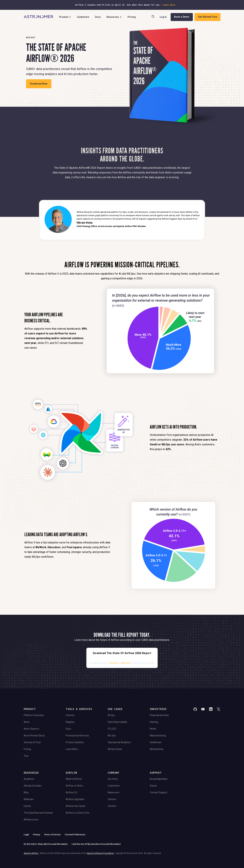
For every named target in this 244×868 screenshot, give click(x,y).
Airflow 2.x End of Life (77, 813)
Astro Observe (31, 729)
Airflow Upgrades (75, 799)
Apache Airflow (31, 853)
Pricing (132, 17)
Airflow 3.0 (72, 792)
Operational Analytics (119, 742)
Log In (163, 17)
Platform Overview (34, 715)
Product (65, 17)
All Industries (157, 749)
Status (153, 786)
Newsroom (114, 792)
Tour (26, 756)
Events (27, 806)
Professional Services (77, 736)
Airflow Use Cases (75, 806)
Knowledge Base (159, 779)
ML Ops (112, 736)
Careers (112, 799)
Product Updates (75, 742)
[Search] (153, 17)
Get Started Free (207, 17)
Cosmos (70, 715)
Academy (29, 779)
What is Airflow (74, 779)
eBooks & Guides (33, 786)
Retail (153, 729)
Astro (27, 722)
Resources (114, 17)
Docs (98, 17)
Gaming (154, 722)
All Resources (31, 820)
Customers (83, 17)
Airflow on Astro (74, 786)
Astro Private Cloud (34, 736)
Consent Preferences (75, 835)
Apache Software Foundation (100, 853)
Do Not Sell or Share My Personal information (46, 844)
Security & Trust (32, 742)
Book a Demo (182, 17)
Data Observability (118, 722)
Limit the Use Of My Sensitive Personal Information (96, 844)
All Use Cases (115, 749)
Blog (26, 792)
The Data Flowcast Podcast (38, 813)
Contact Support (159, 792)
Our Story (113, 779)
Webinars (29, 799)
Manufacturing (158, 736)
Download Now (39, 84)
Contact (112, 806)
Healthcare (156, 742)
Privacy (36, 835)
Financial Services (159, 715)
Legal (26, 835)
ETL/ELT (112, 729)
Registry (70, 722)
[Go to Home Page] (38, 17)
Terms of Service (52, 835)
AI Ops (111, 715)
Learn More (72, 749)
